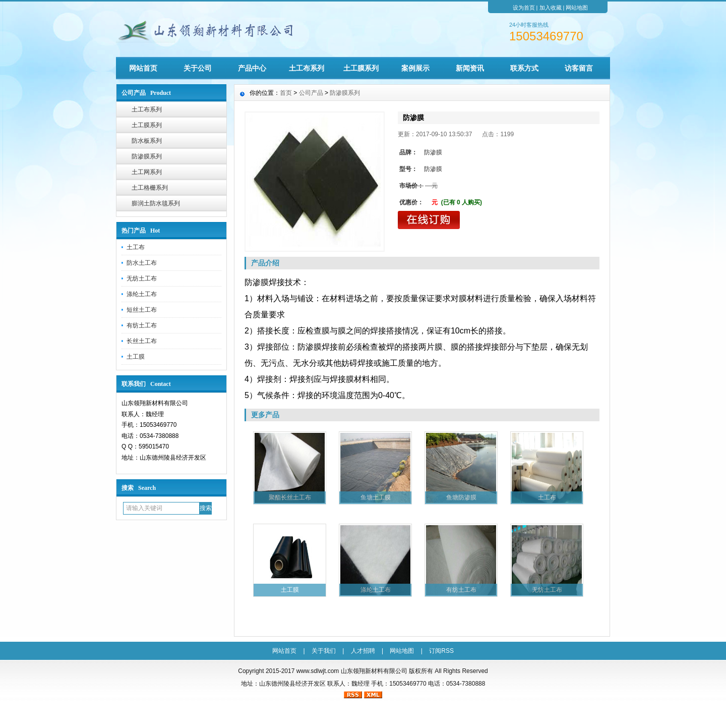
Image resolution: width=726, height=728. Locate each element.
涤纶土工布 (142, 294)
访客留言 (579, 68)
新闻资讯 (470, 68)
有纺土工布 (142, 325)
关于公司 (198, 68)
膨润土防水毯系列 (156, 203)
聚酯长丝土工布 (290, 497)
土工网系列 (147, 172)
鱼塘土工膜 (376, 497)
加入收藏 (551, 8)
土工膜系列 (361, 68)
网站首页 (143, 68)
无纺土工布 (142, 278)
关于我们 (324, 651)
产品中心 (252, 68)
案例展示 (415, 68)
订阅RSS (441, 651)
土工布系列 (307, 68)
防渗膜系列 (147, 156)
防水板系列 (147, 141)
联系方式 (524, 68)
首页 (286, 93)
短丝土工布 (142, 310)
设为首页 (524, 8)
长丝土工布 (142, 341)
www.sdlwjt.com (318, 671)
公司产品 (311, 93)
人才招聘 (363, 651)
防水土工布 (142, 263)
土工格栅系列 (150, 188)
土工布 (136, 247)
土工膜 (136, 357)
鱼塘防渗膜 (461, 497)
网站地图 (577, 8)
